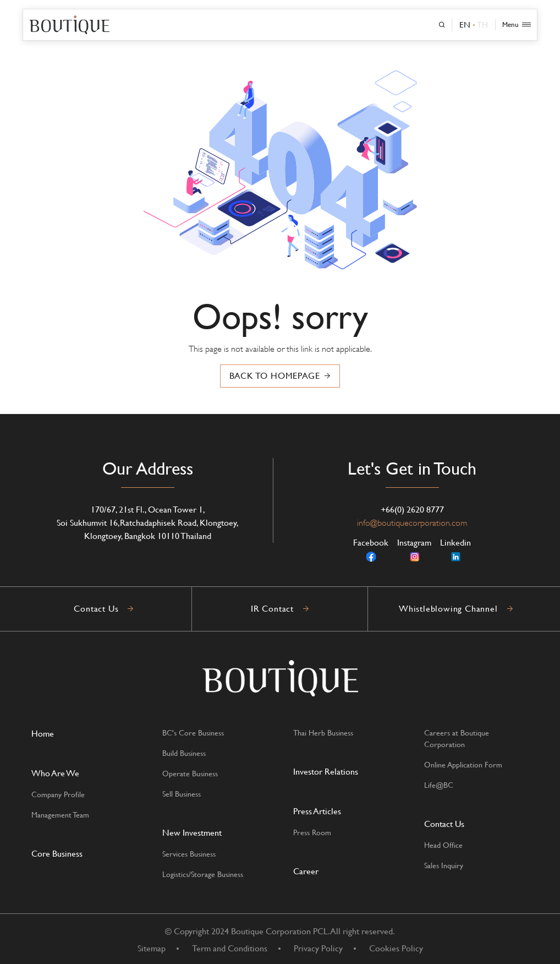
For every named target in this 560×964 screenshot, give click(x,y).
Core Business (57, 854)
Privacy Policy (318, 948)
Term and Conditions (230, 948)
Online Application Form (463, 765)
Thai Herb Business (323, 733)
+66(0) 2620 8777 (412, 510)
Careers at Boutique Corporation (457, 739)
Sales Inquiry (444, 865)
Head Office (443, 845)
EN (465, 24)
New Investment (192, 833)
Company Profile (58, 794)
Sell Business (182, 794)
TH (482, 24)
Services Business (189, 854)
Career (306, 871)
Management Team (60, 815)
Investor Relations (326, 772)
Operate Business (190, 774)
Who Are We (55, 773)
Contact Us (444, 824)
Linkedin (455, 550)
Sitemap (152, 948)
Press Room (312, 832)
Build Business (184, 753)
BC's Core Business (193, 733)
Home (43, 734)
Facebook (371, 550)
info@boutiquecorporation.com (412, 523)
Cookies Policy (396, 948)
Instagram (414, 550)
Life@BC (439, 785)
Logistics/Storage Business (203, 874)
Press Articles (317, 811)
